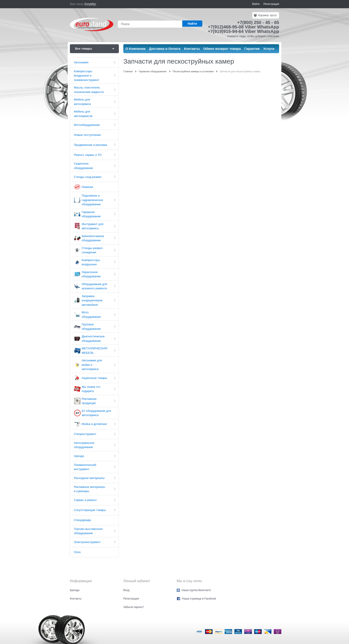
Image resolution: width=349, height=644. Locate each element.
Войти (256, 4)
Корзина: (267, 15)
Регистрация (271, 4)
